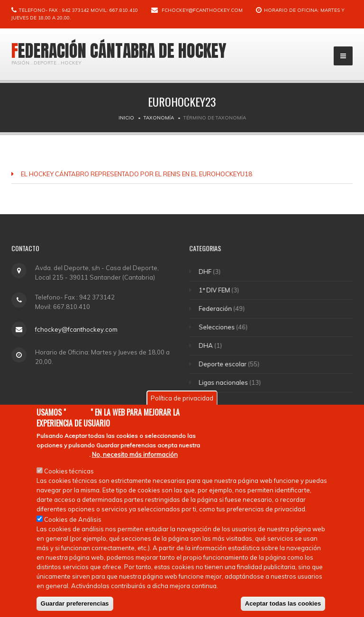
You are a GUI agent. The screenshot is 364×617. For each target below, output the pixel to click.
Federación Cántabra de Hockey (119, 51)
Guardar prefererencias (75, 604)
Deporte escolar (223, 364)
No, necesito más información (135, 455)
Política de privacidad (182, 399)
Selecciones (218, 327)
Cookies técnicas (69, 472)
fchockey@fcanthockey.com (202, 10)
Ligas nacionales (224, 382)
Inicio (126, 118)
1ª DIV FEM (215, 290)
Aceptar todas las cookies (283, 604)
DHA (207, 345)
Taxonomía (159, 118)
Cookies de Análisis (73, 520)
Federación (216, 308)
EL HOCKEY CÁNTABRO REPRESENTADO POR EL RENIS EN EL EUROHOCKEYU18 (136, 174)
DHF (206, 272)
